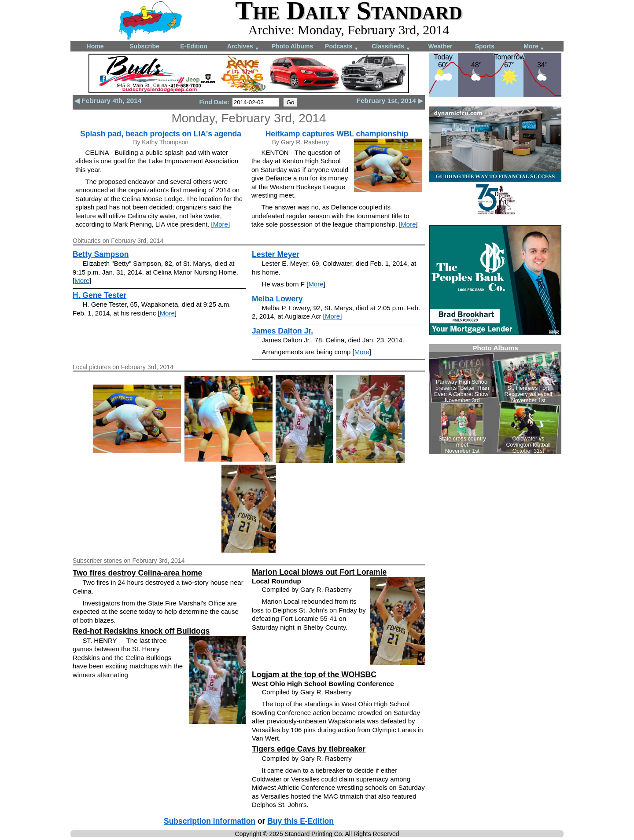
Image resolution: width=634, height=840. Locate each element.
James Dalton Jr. (282, 331)
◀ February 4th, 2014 (108, 101)
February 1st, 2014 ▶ (390, 101)
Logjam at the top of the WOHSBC (314, 675)
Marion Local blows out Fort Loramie (319, 572)
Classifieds (391, 47)
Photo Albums (292, 46)
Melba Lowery (277, 299)
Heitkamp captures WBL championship (337, 134)
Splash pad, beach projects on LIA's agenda (161, 134)
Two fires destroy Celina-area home (137, 573)
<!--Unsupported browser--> (495, 399)
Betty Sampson (101, 254)
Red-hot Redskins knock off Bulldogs (141, 631)
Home (95, 46)
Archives (243, 47)
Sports (485, 46)
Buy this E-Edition (300, 821)
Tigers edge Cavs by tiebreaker (309, 749)
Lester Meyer (276, 254)
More (534, 47)
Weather (440, 46)
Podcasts (342, 47)
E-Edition (194, 46)
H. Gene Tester (100, 295)
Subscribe (144, 46)
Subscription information (210, 821)
